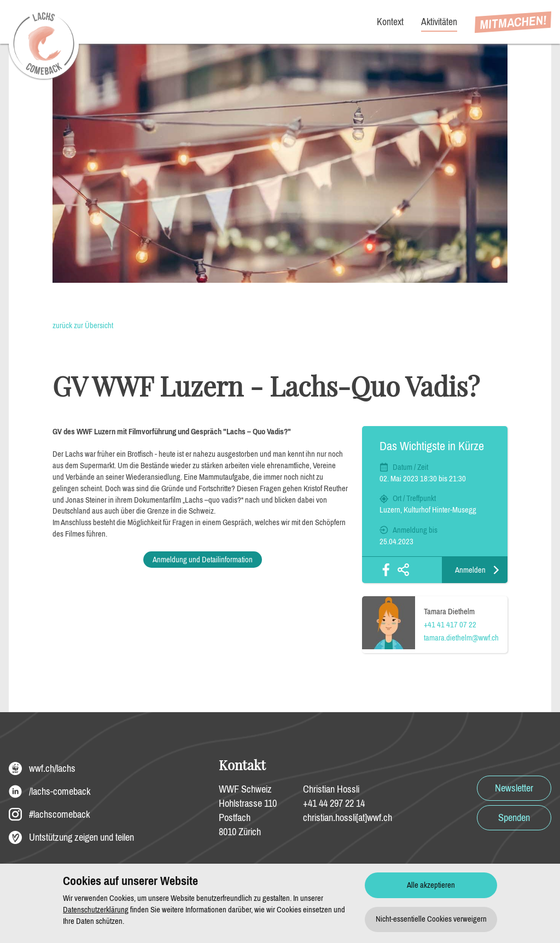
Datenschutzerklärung (96, 910)
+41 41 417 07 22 (450, 625)
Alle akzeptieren (431, 885)
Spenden (514, 818)
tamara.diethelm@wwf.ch (461, 638)
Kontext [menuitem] (390, 22)
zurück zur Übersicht (83, 325)
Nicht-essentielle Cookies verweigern (431, 919)
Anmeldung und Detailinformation (203, 560)
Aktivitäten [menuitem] (439, 22)
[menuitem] (513, 22)
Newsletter (514, 788)
